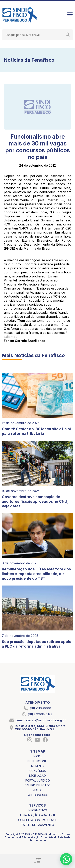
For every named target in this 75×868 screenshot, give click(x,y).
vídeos (37, 790)
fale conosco (37, 795)
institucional (37, 761)
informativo (37, 810)
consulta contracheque (38, 820)
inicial (37, 756)
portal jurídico (38, 780)
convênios (38, 771)
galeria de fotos (38, 785)
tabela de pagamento (38, 825)
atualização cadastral (37, 815)
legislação (37, 776)
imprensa (37, 766)
